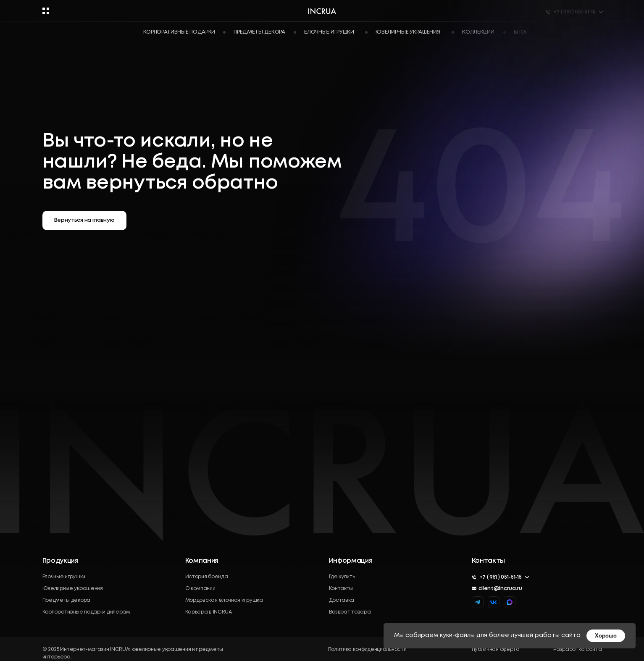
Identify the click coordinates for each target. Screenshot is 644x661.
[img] (510, 602)
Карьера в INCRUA (209, 612)
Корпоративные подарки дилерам (86, 612)
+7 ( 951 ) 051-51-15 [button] (501, 577)
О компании (200, 589)
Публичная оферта (496, 649)
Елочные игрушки (64, 577)
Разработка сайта (577, 649)
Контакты (341, 589)
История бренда (207, 577)
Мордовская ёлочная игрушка (224, 600)
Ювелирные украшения (73, 589)
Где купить (342, 577)
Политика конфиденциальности (367, 649)
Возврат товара (350, 612)
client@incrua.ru (500, 589)
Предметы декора (67, 600)
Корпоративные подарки (179, 32)
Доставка (342, 600)
